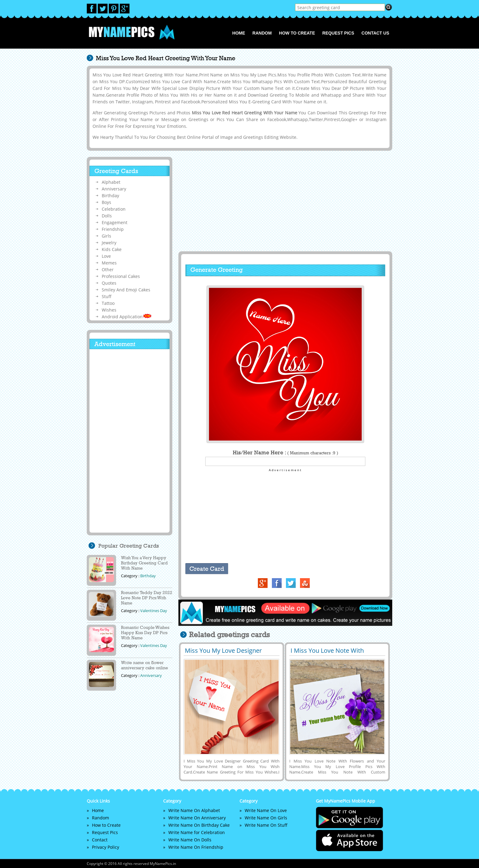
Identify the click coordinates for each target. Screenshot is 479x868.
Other (108, 270)
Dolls (107, 216)
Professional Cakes (121, 276)
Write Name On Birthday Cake (199, 825)
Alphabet (111, 182)
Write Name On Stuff (266, 825)
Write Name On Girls (266, 818)
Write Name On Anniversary (197, 818)
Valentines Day (154, 611)
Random (262, 33)
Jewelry (109, 243)
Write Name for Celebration (197, 832)
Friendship (113, 229)
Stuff (107, 296)
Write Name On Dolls (190, 840)
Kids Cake (112, 249)
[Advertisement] (284, 201)
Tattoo (108, 303)
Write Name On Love (266, 810)
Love (106, 256)
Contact (100, 840)
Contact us (375, 33)
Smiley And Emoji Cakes (126, 290)
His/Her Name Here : (285, 452)
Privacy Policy (106, 847)
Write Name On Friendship (196, 847)
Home (239, 33)
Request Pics (338, 33)
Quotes (109, 283)
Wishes (109, 310)
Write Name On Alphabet (194, 810)
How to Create (297, 33)
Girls (106, 236)
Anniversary (114, 189)
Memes (109, 263)
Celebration (114, 209)
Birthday (110, 196)
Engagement (115, 222)
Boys (106, 202)
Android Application (127, 317)
